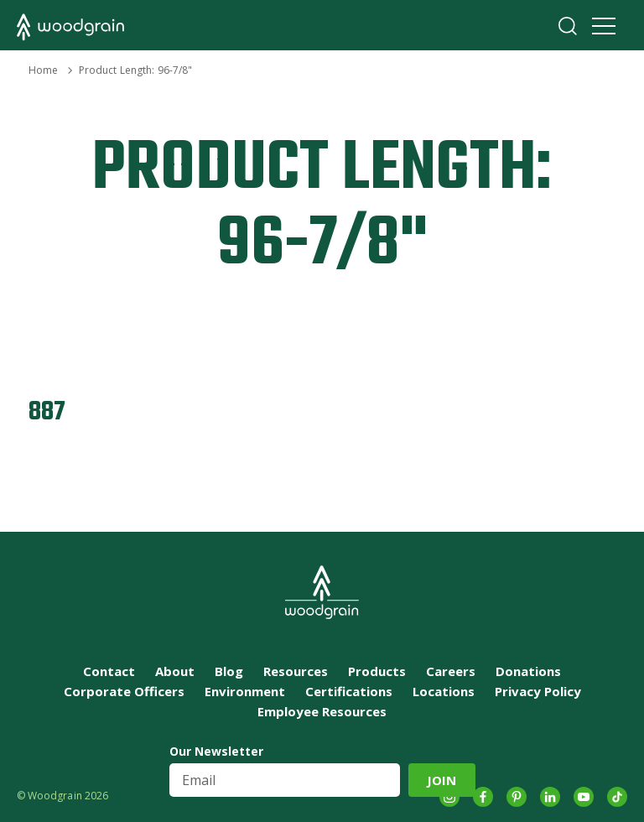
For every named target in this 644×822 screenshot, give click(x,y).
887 (47, 412)
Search (568, 26)
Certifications (349, 691)
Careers (451, 671)
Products (377, 671)
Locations (444, 691)
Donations (528, 671)
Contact (109, 671)
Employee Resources (322, 711)
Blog (229, 671)
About (175, 671)
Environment (245, 691)
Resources (296, 671)
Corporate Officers (124, 691)
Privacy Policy (538, 691)
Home (43, 70)
